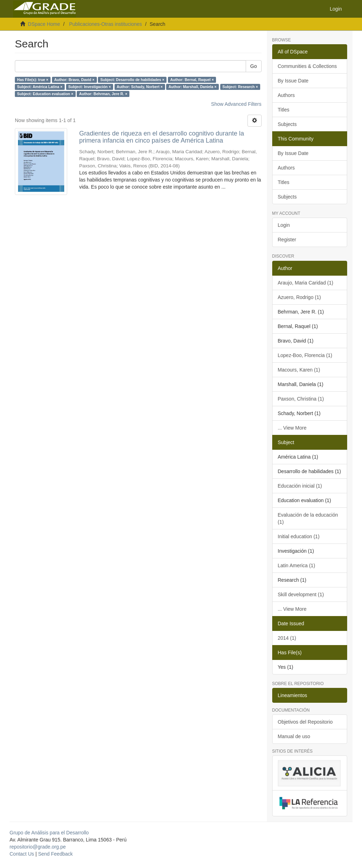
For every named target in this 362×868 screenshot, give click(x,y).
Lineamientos (293, 695)
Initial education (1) (299, 536)
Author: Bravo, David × (74, 80)
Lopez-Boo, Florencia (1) (305, 355)
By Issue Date (293, 81)
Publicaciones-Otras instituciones (105, 24)
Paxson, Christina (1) (301, 399)
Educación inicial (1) (300, 486)
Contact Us (22, 854)
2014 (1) (287, 638)
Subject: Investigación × (90, 87)
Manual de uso (294, 736)
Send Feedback (56, 854)
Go (254, 66)
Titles (284, 110)
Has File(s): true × (33, 80)
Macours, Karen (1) (299, 370)
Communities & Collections (307, 66)
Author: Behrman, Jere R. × (103, 94)
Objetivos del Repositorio (305, 722)
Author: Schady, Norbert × (140, 87)
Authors (286, 95)
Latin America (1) (297, 565)
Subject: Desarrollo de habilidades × (132, 80)
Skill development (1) (301, 594)
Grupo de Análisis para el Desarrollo (49, 833)
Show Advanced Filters (236, 104)
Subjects (287, 124)
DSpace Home (44, 24)
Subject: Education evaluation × (45, 94)
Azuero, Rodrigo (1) (299, 297)
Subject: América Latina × (40, 87)
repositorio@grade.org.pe (38, 847)
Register (287, 240)
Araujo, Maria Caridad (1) (306, 283)
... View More (292, 428)
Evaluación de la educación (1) (308, 518)
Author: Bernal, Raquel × (192, 80)
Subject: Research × (240, 87)
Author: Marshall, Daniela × (193, 87)
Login (284, 225)
